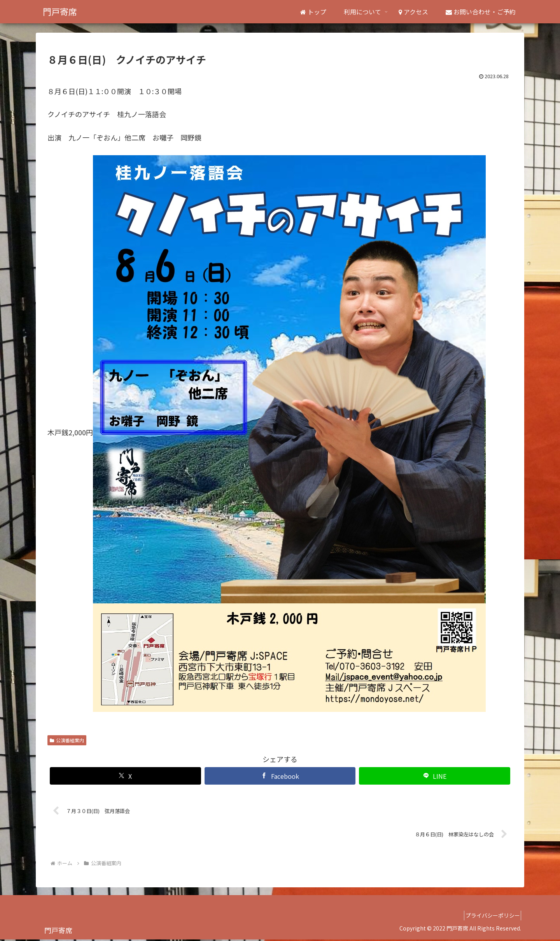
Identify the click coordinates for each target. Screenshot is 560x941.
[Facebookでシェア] (280, 776)
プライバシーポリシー (490, 917)
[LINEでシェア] (435, 776)
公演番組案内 (67, 740)
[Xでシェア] (125, 776)
